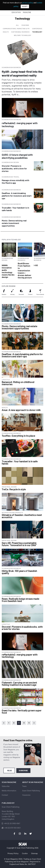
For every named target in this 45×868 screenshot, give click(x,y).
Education (16, 12)
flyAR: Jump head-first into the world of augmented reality (22, 73)
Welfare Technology (23, 35)
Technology (37, 32)
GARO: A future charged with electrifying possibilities (17, 156)
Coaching (25, 25)
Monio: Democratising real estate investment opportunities (14, 223)
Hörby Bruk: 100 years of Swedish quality (19, 572)
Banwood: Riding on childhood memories (18, 383)
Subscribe (23, 770)
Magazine (27, 12)
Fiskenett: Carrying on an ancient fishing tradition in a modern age (19, 684)
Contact (5, 795)
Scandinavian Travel (11, 177)
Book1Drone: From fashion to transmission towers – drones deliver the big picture (25, 270)
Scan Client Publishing (31, 791)
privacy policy (28, 3)
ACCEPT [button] (25, 6)
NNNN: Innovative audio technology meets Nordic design (8, 271)
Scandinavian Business (11, 67)
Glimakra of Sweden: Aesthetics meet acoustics (22, 516)
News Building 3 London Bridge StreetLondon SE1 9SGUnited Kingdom (11, 815)
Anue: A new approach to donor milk (21, 410)
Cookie (25, 853)
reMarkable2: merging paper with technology (20, 125)
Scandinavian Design (10, 162)
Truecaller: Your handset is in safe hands (20, 462)
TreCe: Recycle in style (14, 489)
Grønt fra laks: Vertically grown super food (22, 711)
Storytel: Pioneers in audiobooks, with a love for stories (14, 168)
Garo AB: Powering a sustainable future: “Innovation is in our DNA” (19, 544)
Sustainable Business (20, 32)
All (17, 25)
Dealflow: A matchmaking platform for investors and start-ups (17, 196)
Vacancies (26, 795)
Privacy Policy (13, 853)
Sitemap (34, 853)
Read (10, 770)
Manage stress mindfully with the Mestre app (16, 182)
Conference (37, 29)
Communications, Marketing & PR (16, 29)
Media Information (9, 791)
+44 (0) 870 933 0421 (13, 828)
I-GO (36, 265)
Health (6, 32)
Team (24, 786)
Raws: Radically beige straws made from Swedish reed (21, 600)
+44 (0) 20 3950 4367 (12, 823)
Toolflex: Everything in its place (18, 436)
